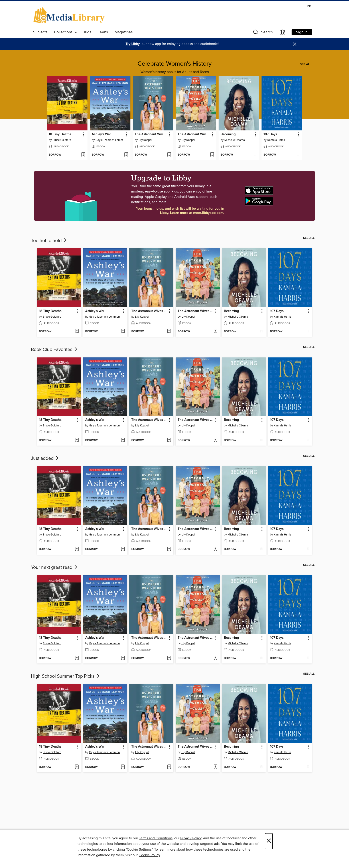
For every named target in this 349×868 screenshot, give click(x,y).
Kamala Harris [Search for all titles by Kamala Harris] (276, 140)
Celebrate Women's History (175, 64)
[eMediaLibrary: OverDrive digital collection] (70, 16)
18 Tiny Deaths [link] (60, 134)
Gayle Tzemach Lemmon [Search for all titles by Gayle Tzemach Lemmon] (111, 140)
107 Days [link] (270, 134)
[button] (262, 33)
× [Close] (269, 841)
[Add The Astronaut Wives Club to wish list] (169, 155)
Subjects (40, 32)
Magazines (124, 32)
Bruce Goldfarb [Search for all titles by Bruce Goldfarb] (62, 140)
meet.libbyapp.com (208, 213)
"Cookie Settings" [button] (139, 850)
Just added (45, 458)
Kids (88, 32)
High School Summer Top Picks (66, 676)
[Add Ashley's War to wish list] (126, 155)
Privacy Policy (191, 838)
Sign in (302, 32)
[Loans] (283, 33)
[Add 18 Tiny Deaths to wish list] (83, 155)
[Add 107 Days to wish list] (298, 155)
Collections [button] (66, 32)
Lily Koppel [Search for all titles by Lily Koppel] (145, 140)
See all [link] (305, 64)
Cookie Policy (149, 855)
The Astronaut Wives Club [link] (151, 134)
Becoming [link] (228, 134)
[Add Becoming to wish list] (255, 155)
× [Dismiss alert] (295, 44)
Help (308, 6)
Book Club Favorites (55, 350)
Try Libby (133, 44)
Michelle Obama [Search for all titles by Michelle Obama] (235, 140)
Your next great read (55, 568)
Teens (103, 32)
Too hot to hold (49, 241)
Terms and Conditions (156, 838)
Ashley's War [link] (101, 134)
